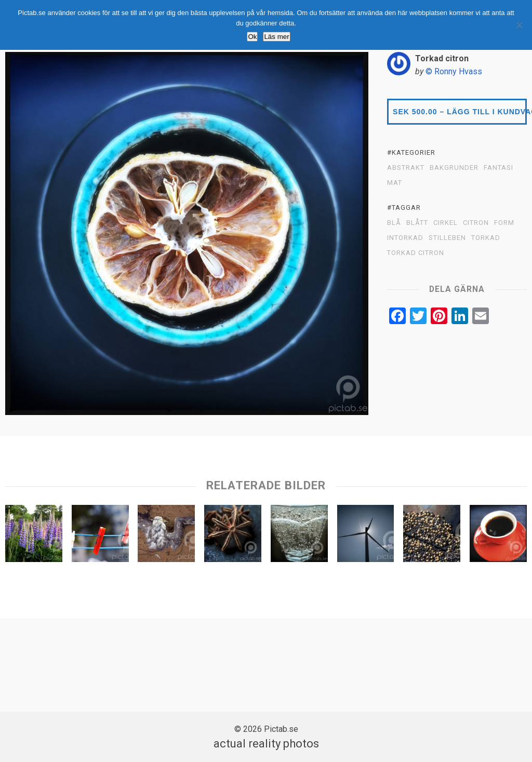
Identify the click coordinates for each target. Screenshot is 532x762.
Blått (417, 223)
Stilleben (447, 238)
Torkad (486, 238)
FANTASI (498, 168)
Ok (252, 37)
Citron (476, 223)
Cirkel (445, 223)
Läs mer (276, 37)
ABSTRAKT (406, 168)
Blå (394, 223)
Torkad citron (416, 253)
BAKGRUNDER (454, 168)
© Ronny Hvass (454, 71)
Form (504, 223)
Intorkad (405, 238)
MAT (395, 183)
